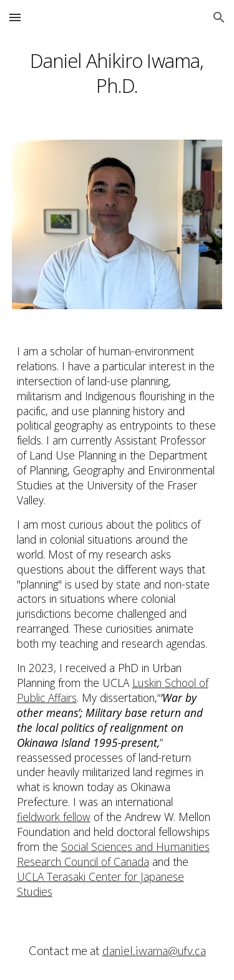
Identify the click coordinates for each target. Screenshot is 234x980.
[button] (15, 17)
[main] (117, 72)
